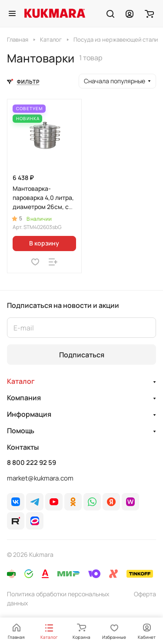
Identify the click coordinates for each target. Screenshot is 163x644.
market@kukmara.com (40, 478)
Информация (29, 414)
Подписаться (82, 355)
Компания (24, 398)
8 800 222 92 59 (32, 463)
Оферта (145, 594)
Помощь (21, 431)
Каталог (21, 381)
